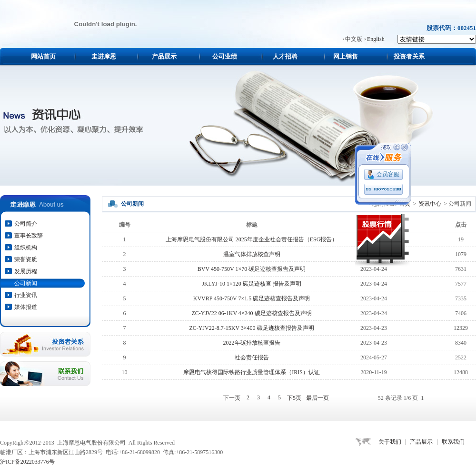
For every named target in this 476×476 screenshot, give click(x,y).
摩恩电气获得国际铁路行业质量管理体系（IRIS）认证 (252, 372)
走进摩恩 (104, 56)
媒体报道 (26, 307)
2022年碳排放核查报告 (252, 343)
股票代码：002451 (451, 28)
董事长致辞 (29, 236)
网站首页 (43, 56)
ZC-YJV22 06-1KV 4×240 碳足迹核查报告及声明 (251, 313)
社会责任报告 (252, 357)
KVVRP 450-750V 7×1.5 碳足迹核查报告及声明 (252, 298)
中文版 (354, 39)
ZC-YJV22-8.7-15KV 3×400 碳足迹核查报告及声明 (251, 328)
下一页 (232, 398)
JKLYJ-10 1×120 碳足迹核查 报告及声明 (252, 284)
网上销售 (346, 56)
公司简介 (26, 224)
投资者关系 (409, 56)
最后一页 (317, 398)
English (376, 39)
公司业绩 (225, 56)
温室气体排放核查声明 (252, 254)
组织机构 (26, 248)
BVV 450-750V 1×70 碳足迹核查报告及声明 (252, 269)
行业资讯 (26, 295)
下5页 (294, 398)
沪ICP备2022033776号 (27, 462)
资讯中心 (430, 204)
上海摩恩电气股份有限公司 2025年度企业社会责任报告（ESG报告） (252, 239)
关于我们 (390, 442)
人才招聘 (285, 56)
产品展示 (164, 56)
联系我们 (453, 442)
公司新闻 (26, 283)
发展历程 (26, 271)
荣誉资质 (26, 259)
